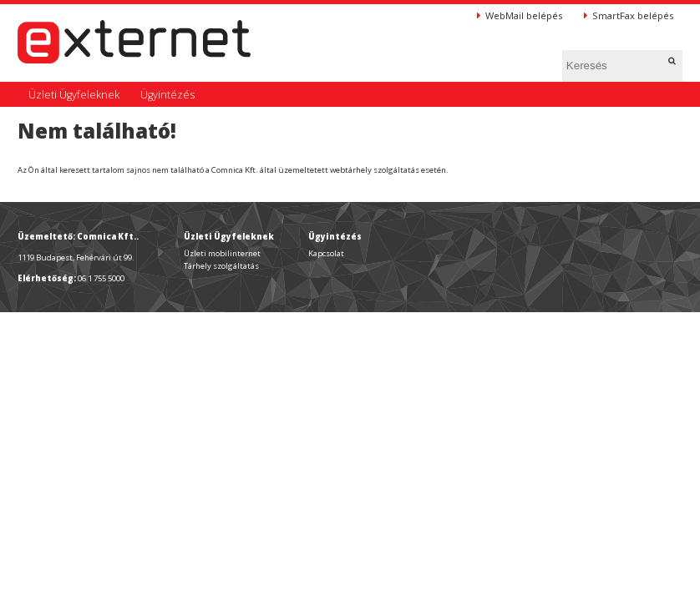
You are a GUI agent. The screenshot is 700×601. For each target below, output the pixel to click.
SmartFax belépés (629, 15)
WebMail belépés (520, 15)
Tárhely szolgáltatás (221, 266)
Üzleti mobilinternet (222, 253)
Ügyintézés (167, 95)
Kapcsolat (326, 253)
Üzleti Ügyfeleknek (74, 95)
